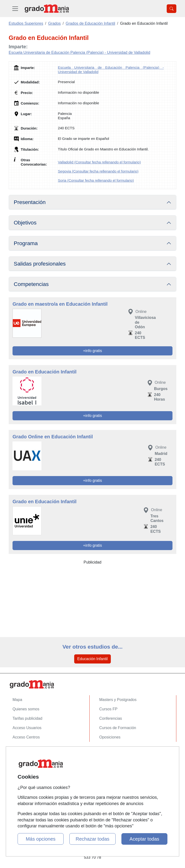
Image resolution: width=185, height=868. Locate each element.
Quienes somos (26, 709)
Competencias (31, 284)
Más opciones (41, 839)
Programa (26, 243)
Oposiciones (110, 737)
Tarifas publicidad (27, 718)
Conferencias (111, 718)
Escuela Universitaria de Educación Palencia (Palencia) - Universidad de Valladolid (79, 53)
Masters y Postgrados (118, 700)
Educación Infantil (92, 659)
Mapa (17, 700)
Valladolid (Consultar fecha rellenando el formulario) (99, 162)
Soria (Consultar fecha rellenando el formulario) (96, 180)
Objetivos (25, 223)
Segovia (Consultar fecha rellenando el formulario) (98, 171)
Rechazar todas (92, 839)
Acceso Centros (26, 737)
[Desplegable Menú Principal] (15, 9)
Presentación (30, 202)
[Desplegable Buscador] (172, 9)
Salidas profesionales (40, 264)
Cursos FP (108, 709)
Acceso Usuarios (27, 728)
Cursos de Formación (118, 728)
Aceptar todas (144, 839)
